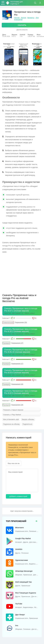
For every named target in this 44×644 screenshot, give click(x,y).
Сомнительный (8, 322)
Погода (17, 18)
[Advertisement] (22, 272)
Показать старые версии (13, 410)
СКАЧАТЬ (22, 25)
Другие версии (22, 30)
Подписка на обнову (11, 424)
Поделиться (27, 424)
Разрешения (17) (17, 343)
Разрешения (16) (21, 322)
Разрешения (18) (17, 384)
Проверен (6, 343)
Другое (23, 18)
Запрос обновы (28, 419)
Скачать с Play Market (12, 415)
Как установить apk (11, 419)
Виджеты (31, 18)
